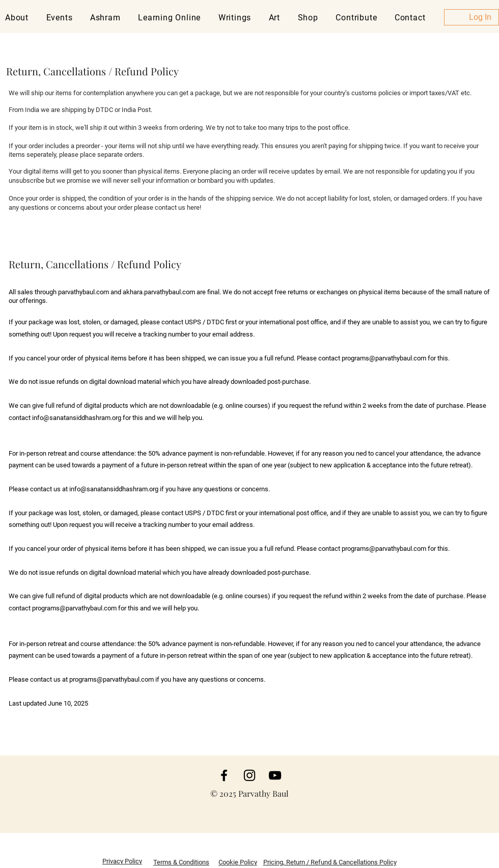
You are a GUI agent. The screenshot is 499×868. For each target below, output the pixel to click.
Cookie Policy (238, 862)
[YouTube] (275, 775)
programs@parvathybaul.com (384, 358)
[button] (61, 18)
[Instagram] (249, 775)
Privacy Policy (122, 861)
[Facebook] (224, 775)
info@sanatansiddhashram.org (77, 418)
